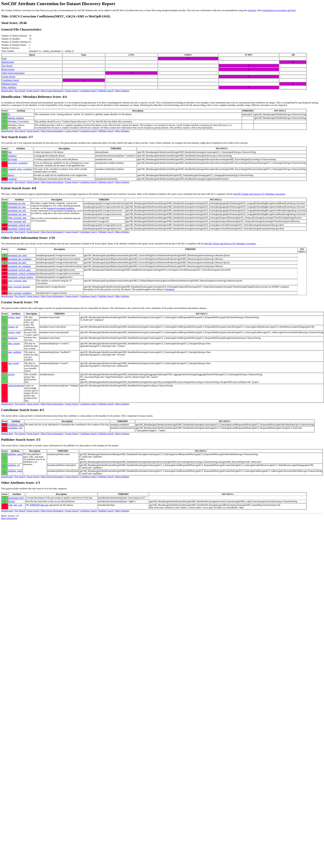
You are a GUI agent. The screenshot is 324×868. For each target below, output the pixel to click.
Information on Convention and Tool (279, 10)
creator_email (14, 332)
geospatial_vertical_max (19, 229)
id (9, 114)
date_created (14, 344)
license (12, 501)
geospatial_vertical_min (19, 225)
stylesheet (252, 10)
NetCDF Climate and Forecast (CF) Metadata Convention (259, 194)
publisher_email (15, 471)
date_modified (15, 352)
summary (13, 156)
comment (13, 179)
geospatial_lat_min (17, 203)
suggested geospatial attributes (61, 208)
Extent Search (8, 69)
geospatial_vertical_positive (21, 277)
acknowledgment (16, 386)
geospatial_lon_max (17, 214)
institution (13, 338)
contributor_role (15, 428)
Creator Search (9, 77)
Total (4, 58)
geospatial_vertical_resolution (22, 273)
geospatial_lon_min (17, 210)
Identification (8, 62)
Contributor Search (10, 80)
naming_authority (16, 118)
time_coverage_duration (19, 287)
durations (170, 289)
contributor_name (16, 425)
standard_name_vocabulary (21, 169)
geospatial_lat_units (17, 263)
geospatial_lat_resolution (20, 266)
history (11, 175)
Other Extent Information (13, 73)
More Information (9, 518)
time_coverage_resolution (20, 293)
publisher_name (15, 454)
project (11, 374)
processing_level (16, 498)
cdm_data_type (16, 505)
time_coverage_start (17, 218)
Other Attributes (9, 87)
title (10, 152)
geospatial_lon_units (18, 255)
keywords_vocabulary (18, 163)
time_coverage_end (17, 221)
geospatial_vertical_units (19, 270)
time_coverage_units (18, 281)
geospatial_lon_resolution (20, 259)
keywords (13, 159)
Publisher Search (9, 84)
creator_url (13, 327)
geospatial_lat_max (17, 207)
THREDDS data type (39, 505)
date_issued (14, 363)
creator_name (14, 317)
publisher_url (14, 465)
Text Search (7, 66)
